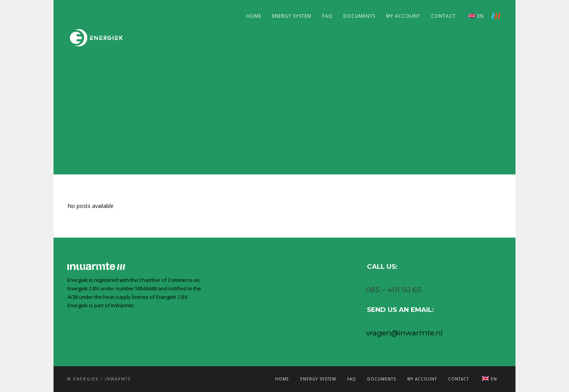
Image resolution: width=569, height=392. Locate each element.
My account (403, 16)
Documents (359, 16)
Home (254, 16)
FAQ (327, 16)
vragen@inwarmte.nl (404, 333)
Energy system (292, 16)
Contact (443, 16)
